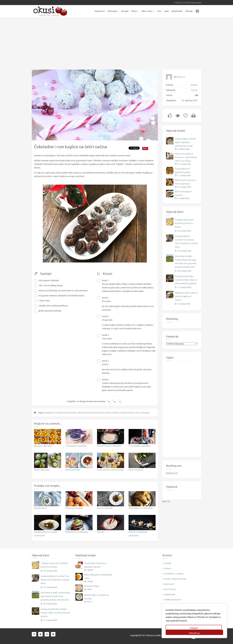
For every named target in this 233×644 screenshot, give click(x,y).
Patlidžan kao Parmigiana (77, 532)
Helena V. (181, 77)
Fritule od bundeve (74, 508)
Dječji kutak (177, 11)
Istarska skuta (40, 508)
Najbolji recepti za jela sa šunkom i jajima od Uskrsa (186, 296)
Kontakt (186, 3)
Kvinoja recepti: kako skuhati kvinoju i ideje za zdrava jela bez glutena (186, 280)
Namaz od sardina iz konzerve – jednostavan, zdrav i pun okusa (186, 157)
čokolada (81, 413)
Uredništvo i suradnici (174, 574)
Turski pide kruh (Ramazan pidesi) (183, 170)
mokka (115, 413)
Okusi (135, 11)
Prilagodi (194, 628)
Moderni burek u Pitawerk (109, 446)
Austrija (194, 85)
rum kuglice (145, 413)
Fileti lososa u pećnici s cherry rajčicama (185, 182)
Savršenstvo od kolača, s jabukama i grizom (95, 565)
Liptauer (101, 532)
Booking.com (172, 473)
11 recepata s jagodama (139, 446)
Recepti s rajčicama (43, 446)
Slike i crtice (148, 11)
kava (103, 413)
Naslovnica (100, 11)
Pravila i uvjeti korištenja (175, 579)
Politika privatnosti (173, 600)
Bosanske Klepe (92, 586)
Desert (89, 413)
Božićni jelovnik (73, 470)
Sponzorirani (170, 589)
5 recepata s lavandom (76, 446)
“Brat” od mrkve (136, 470)
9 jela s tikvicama (42, 470)
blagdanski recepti (53, 413)
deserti (97, 413)
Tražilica (178, 3)
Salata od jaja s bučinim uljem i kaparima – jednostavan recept (185, 142)
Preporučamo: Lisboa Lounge (110, 470)
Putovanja (113, 11)
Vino (159, 11)
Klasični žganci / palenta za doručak (97, 597)
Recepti (125, 11)
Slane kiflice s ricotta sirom (141, 508)
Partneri (168, 568)
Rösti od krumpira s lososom (184, 193)
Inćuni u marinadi (105, 508)
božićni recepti (69, 413)
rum (137, 413)
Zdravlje (189, 11)
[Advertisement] (116, 42)
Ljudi (167, 11)
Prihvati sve (194, 633)
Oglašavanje (196, 3)
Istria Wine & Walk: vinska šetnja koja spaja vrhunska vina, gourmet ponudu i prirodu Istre (186, 262)
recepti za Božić (127, 413)
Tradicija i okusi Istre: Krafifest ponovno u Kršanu (184, 223)
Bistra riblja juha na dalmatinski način (98, 576)
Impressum (169, 584)
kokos (109, 413)
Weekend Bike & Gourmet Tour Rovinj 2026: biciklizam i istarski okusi (186, 242)
